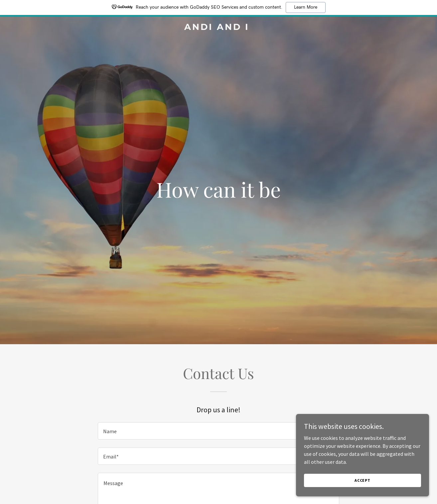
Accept (363, 480)
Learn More (306, 7)
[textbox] (218, 431)
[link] (218, 28)
